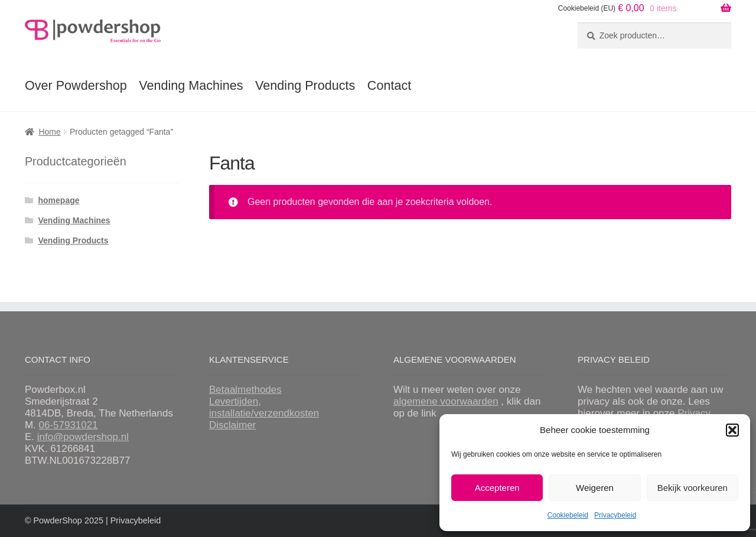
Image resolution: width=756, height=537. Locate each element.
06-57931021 (68, 425)
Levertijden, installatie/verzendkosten (264, 407)
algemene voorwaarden (446, 401)
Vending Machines (191, 85)
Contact (389, 85)
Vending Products (305, 85)
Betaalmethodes (245, 390)
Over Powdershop (76, 85)
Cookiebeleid (568, 515)
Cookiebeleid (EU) (587, 8)
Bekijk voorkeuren (693, 488)
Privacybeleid (615, 515)
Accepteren (497, 488)
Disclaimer (232, 425)
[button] (732, 430)
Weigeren (595, 488)
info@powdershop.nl (83, 437)
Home (49, 132)
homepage (59, 200)
